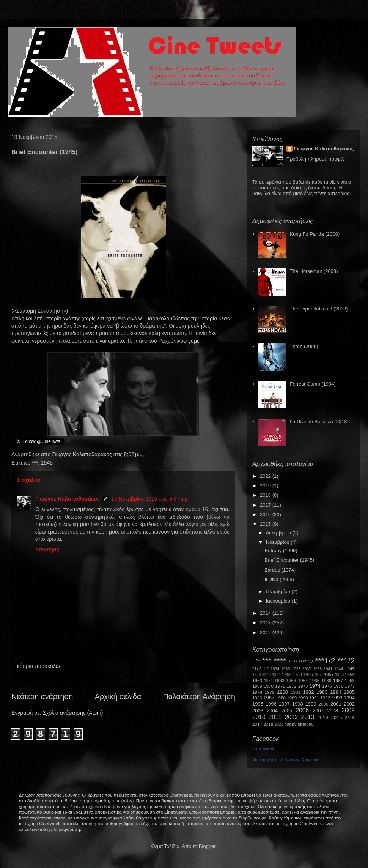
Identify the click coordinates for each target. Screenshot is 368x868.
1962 (280, 680)
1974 (315, 686)
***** (293, 662)
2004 (272, 711)
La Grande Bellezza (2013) (319, 421)
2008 (333, 711)
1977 (350, 686)
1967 (338, 680)
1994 (349, 698)
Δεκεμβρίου (279, 533)
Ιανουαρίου (279, 601)
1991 (314, 698)
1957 (329, 674)
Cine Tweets (264, 748)
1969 (257, 686)
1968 (350, 680)
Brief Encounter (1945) (289, 560)
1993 (337, 698)
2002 (349, 704)
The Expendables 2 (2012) (318, 309)
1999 (311, 704)
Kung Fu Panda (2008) (315, 234)
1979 (270, 692)
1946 (257, 675)
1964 (303, 680)
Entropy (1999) (281, 551)
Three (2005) (304, 346)
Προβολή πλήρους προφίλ (315, 159)
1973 (303, 686)
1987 (269, 698)
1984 (336, 692)
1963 (291, 680)
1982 (309, 692)
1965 (315, 680)
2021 (279, 724)
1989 (292, 698)
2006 (302, 710)
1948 (267, 675)
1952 (287, 674)
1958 (339, 675)
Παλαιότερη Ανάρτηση (199, 696)
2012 (266, 632)
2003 (258, 711)
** (258, 661)
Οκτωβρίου (279, 592)
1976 (338, 686)
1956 (318, 675)
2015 (266, 524)
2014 (266, 613)
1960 (257, 680)
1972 (291, 686)
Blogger (207, 846)
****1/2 (306, 662)
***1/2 (325, 661)
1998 (298, 704)
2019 (266, 486)
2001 (336, 704)
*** (35, 463)
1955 (308, 674)
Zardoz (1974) (280, 570)
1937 (307, 669)
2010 (259, 717)
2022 (266, 476)
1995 (258, 704)
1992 (325, 698)
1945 (47, 463)
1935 (285, 669)
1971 (280, 686)
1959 (350, 674)
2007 (318, 711)
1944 (339, 669)
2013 (266, 623)
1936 (296, 669)
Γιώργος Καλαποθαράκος (83, 454)
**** (280, 661)
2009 (348, 710)
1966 (326, 680)
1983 (322, 692)
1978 (257, 692)
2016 (266, 514)
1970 (269, 686)
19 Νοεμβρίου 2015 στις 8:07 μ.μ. (150, 499)
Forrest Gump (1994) (312, 384)
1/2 (266, 669)
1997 (284, 704)
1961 (268, 681)
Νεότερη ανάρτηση (42, 696)
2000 (324, 704)
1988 (281, 698)
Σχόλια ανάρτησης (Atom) (73, 713)
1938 (317, 669)
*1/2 (257, 669)
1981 (296, 692)
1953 (297, 675)
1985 (349, 692)
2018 (266, 495)
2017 (266, 505)
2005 (287, 711)
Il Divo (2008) (279, 579)
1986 (257, 698)
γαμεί (194, 341)
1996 (271, 704)
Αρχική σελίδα (118, 696)
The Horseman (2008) (314, 271)
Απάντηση (47, 550)
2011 (275, 717)
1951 (276, 675)
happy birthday (299, 724)
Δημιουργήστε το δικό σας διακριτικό (286, 760)
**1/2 (346, 661)
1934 (275, 669)
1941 (328, 669)
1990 (303, 698)
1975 (327, 686)
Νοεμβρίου (278, 542)
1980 (282, 692)
